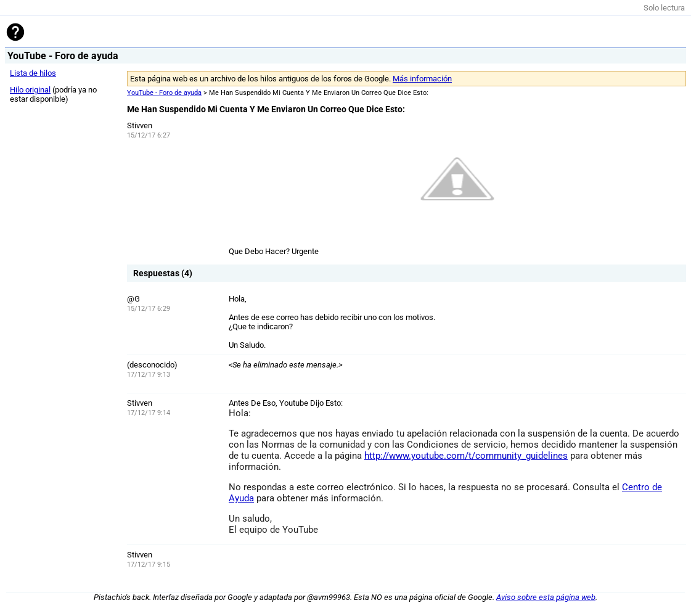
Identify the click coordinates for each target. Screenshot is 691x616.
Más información (422, 79)
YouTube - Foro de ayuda (164, 93)
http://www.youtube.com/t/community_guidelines (466, 456)
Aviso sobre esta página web (546, 597)
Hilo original (30, 90)
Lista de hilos (33, 73)
